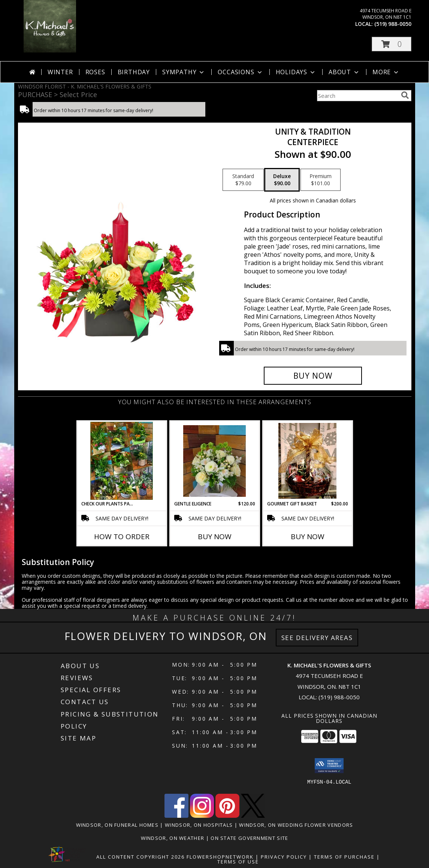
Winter (60, 72)
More (386, 72)
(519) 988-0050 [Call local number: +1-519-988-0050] (393, 24)
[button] (392, 44)
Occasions (240, 72)
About (344, 72)
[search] (405, 95)
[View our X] (253, 816)
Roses (95, 72)
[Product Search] (357, 96)
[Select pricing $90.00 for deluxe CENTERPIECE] (282, 180)
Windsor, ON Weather (173, 838)
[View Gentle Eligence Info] (214, 461)
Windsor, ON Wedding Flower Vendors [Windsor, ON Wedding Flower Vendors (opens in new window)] (296, 825)
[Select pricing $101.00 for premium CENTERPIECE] (321, 180)
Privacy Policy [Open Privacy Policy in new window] (284, 857)
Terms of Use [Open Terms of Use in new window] (238, 862)
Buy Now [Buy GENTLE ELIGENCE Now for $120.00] (215, 537)
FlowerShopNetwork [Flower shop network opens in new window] (220, 857)
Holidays (296, 72)
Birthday (134, 72)
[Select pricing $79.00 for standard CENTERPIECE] (243, 180)
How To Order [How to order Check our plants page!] (122, 537)
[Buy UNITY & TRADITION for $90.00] (313, 376)
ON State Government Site (249, 838)
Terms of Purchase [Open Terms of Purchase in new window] (344, 857)
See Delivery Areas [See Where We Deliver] (317, 638)
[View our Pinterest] (227, 816)
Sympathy (184, 72)
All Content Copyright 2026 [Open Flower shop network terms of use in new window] (141, 857)
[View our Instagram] (202, 816)
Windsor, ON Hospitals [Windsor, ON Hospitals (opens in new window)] (199, 825)
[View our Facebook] (176, 816)
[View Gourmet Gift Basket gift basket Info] (307, 461)
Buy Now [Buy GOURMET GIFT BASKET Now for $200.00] (308, 537)
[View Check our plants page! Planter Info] (122, 461)
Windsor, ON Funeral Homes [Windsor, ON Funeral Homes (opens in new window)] (117, 825)
